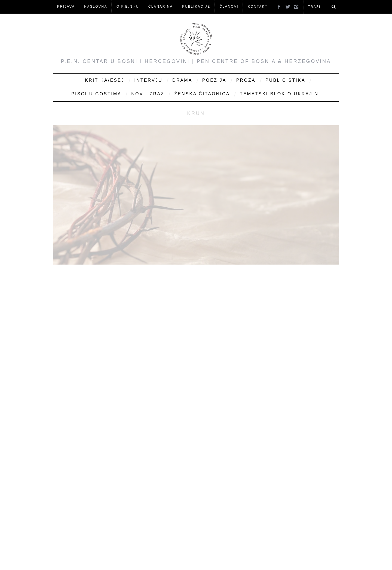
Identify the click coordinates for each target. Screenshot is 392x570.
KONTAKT (258, 7)
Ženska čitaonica (202, 94)
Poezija (214, 80)
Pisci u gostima (96, 94)
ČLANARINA (161, 7)
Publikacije (196, 7)
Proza (246, 80)
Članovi (229, 7)
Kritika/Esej (105, 80)
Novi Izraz (148, 94)
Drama (182, 80)
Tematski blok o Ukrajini (280, 94)
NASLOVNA (96, 7)
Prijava (66, 7)
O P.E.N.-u (128, 7)
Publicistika (285, 80)
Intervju (148, 80)
